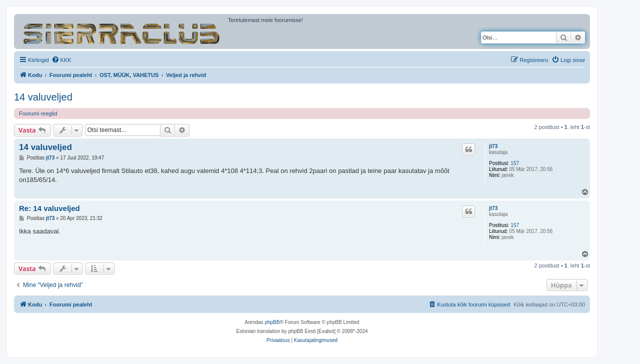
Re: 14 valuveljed (49, 208)
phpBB (272, 322)
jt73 (493, 146)
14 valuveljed (43, 97)
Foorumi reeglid (38, 113)
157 (515, 163)
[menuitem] (61, 60)
